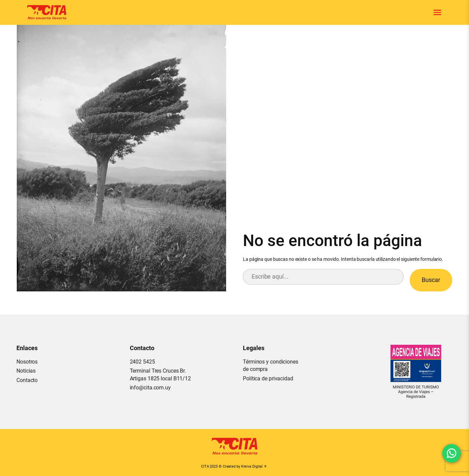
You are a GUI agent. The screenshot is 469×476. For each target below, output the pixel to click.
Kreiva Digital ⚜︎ (254, 466)
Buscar (431, 280)
